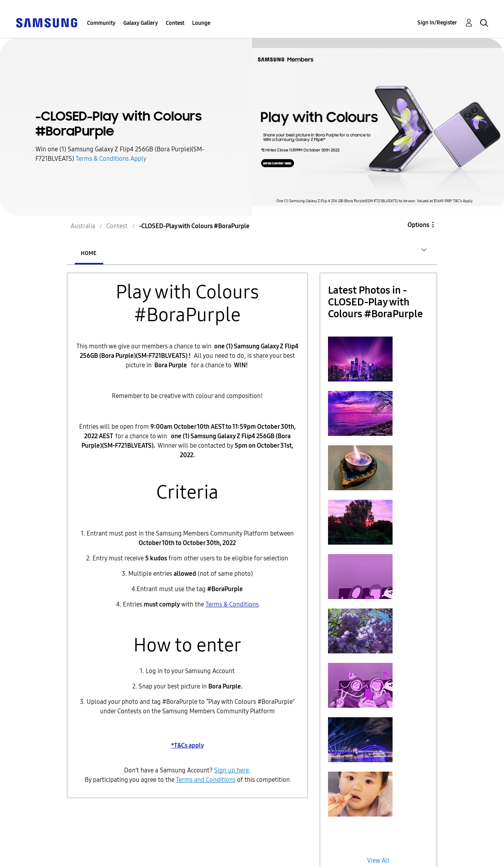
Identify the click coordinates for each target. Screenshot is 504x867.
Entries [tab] (135, 253)
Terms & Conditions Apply (111, 159)
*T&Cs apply (187, 745)
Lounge (201, 23)
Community (101, 23)
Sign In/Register (437, 23)
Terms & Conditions (232, 604)
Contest (175, 23)
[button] (360, 359)
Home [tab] (89, 253)
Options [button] (418, 225)
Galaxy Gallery (141, 23)
